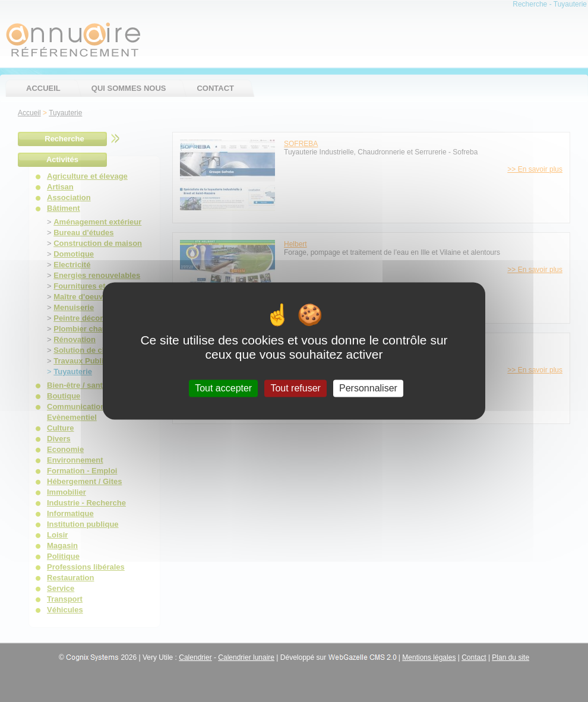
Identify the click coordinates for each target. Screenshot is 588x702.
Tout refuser (295, 388)
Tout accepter (223, 388)
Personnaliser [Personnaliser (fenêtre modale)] (368, 388)
